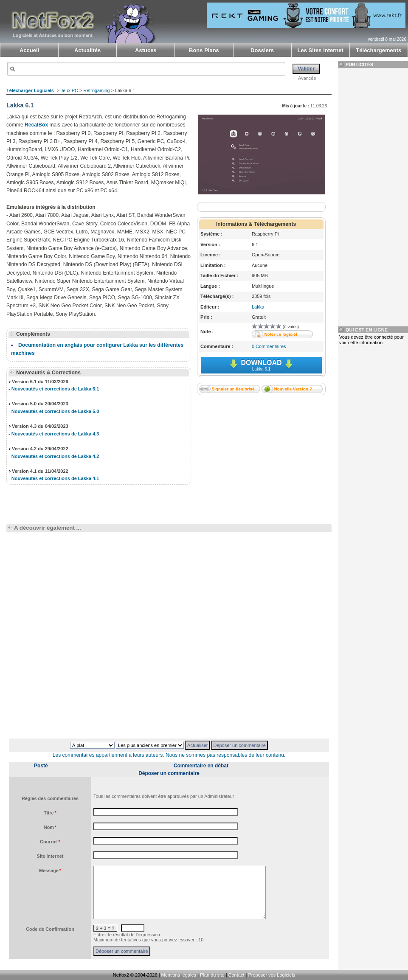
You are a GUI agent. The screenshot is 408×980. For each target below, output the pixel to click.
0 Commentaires (269, 346)
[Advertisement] (261, 454)
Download (261, 365)
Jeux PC (69, 90)
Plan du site (212, 975)
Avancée (307, 78)
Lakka (258, 307)
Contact (236, 975)
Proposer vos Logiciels (272, 975)
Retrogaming (96, 90)
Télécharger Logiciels (30, 90)
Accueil (29, 50)
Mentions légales (179, 975)
